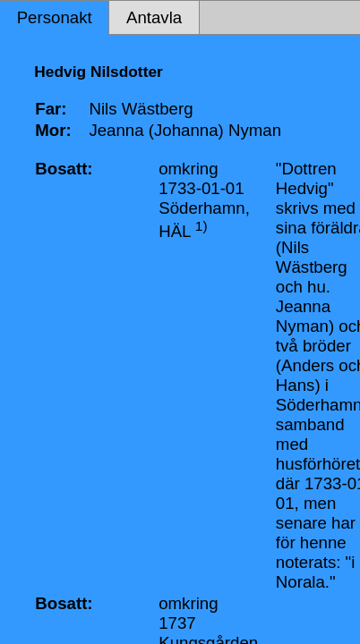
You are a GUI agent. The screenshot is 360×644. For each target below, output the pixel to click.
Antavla (154, 17)
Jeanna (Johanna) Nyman (185, 130)
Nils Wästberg (141, 109)
